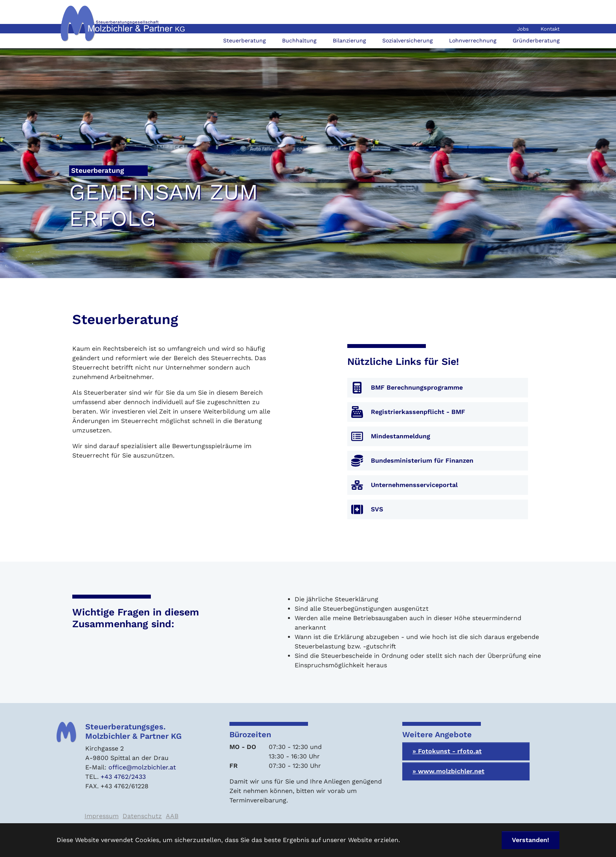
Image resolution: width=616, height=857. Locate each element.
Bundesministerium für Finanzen (422, 461)
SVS (377, 509)
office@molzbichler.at (142, 767)
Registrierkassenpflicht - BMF (418, 412)
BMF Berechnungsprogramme (417, 387)
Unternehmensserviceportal (414, 485)
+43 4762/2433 (123, 777)
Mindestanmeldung (401, 436)
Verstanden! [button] (531, 840)
